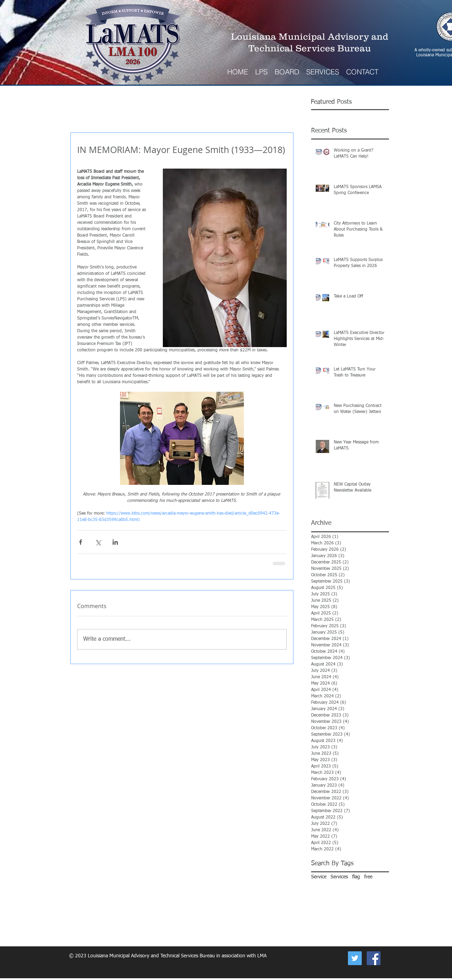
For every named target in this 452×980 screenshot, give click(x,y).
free (368, 877)
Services (339, 877)
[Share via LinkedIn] (115, 542)
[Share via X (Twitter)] (98, 542)
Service (319, 877)
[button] (323, 72)
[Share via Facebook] (81, 542)
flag (356, 877)
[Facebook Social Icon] (374, 958)
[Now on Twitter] (355, 958)
